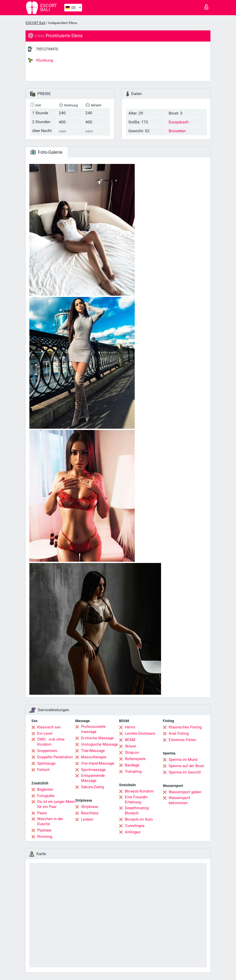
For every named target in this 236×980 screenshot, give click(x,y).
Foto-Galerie (47, 152)
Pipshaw (44, 830)
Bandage (132, 765)
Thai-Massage (93, 751)
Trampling (133, 771)
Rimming (45, 837)
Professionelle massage (93, 729)
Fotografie (46, 796)
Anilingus (133, 832)
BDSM (130, 740)
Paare (42, 813)
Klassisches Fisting (185, 727)
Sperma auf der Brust (186, 766)
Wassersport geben (185, 792)
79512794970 (47, 49)
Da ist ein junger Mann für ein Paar (56, 804)
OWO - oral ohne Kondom (51, 742)
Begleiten (45, 789)
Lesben (87, 819)
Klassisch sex (49, 727)
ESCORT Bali (35, 23)
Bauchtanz (90, 813)
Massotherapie (94, 757)
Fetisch (43, 770)
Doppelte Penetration (55, 757)
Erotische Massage (97, 738)
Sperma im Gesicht (185, 772)
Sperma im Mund (183, 760)
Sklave (130, 746)
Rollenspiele (135, 759)
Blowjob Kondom (139, 791)
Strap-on (132, 752)
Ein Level (45, 733)
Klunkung (41, 60)
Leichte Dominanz (140, 733)
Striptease (90, 807)
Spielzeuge (46, 763)
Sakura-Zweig (92, 787)
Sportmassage (93, 770)
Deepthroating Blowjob (137, 811)
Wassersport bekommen (179, 800)
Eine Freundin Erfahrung (136, 800)
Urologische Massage (100, 744)
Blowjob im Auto (139, 819)
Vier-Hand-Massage (98, 763)
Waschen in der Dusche (50, 821)
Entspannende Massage (93, 778)
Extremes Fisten (182, 740)
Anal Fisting (179, 733)
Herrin (130, 727)
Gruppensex (47, 751)
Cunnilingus (135, 826)
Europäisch (179, 122)
